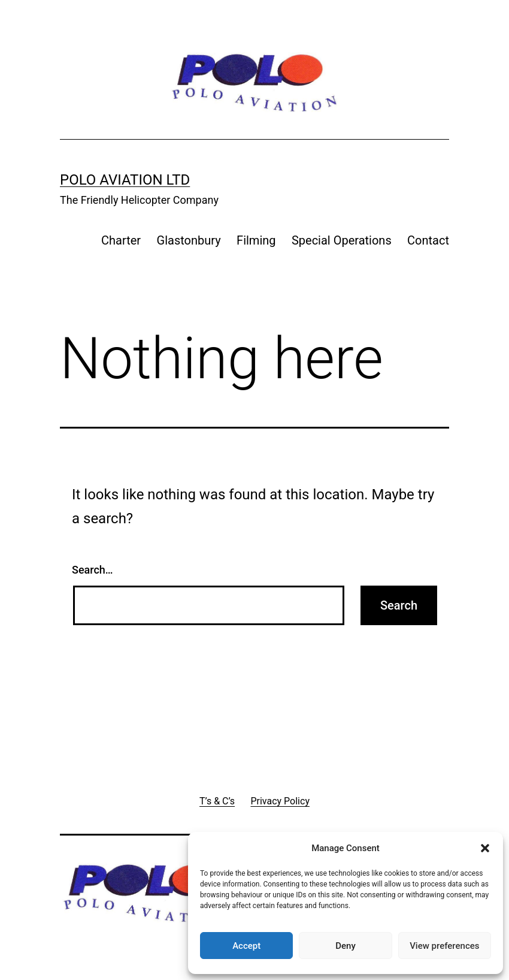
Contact (428, 240)
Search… (93, 570)
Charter (121, 240)
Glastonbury (189, 240)
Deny (346, 946)
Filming (256, 240)
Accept (246, 946)
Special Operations (342, 240)
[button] (485, 848)
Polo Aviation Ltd (125, 180)
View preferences (444, 946)
